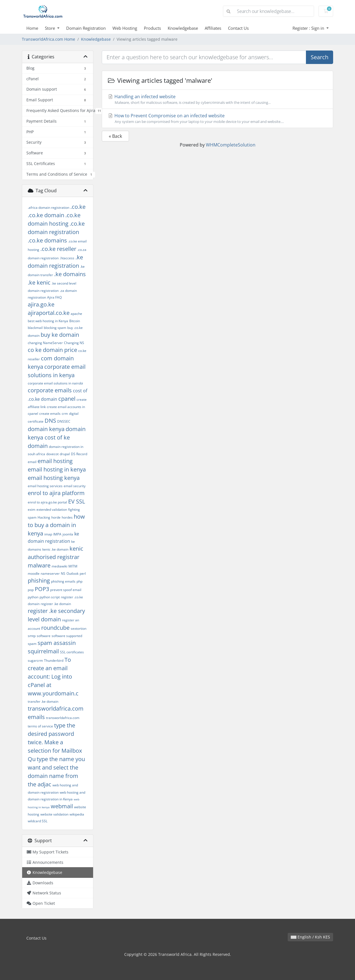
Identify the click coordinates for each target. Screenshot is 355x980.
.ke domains (70, 274)
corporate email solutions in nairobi (55, 383)
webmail (62, 806)
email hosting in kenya (57, 469)
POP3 (42, 589)
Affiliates (213, 28)
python (33, 597)
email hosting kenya (54, 478)
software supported (67, 636)
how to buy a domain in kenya (56, 525)
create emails (50, 414)
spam (32, 644)
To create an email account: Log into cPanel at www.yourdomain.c (53, 676)
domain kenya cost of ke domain (57, 437)
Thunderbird (54, 660)
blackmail (35, 328)
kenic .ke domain (55, 549)
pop (31, 590)
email (32, 462)
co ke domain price (52, 350)
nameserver (50, 573)
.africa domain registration (49, 208)
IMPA (57, 534)
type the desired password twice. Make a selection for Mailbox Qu (55, 742)
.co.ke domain (46, 215)
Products (152, 28)
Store (50, 28)
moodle (34, 573)
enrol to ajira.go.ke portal (47, 502)
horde (56, 517)
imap (48, 534)
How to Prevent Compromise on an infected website (217, 118)
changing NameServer (45, 343)
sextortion (79, 628)
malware (39, 565)
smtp (32, 636)
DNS (50, 421)
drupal (65, 454)
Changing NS (74, 343)
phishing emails (63, 581)
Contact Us (238, 28)
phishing (39, 581)
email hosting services (45, 486)
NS (63, 573)
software (44, 636)
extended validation (52, 510)
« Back (115, 136)
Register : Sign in (309, 28)
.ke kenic (39, 282)
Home (32, 28)
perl (83, 573)
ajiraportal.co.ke (49, 313)
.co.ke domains (47, 240)
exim (32, 510)
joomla (68, 534)
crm (65, 414)
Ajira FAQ (54, 297)
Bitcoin (75, 321)
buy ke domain (60, 335)
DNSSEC (64, 421)
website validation (54, 814)
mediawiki (59, 566)
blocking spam (55, 328)
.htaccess (67, 258)
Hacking (44, 517)
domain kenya (46, 429)
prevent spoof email (66, 590)
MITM (73, 566)
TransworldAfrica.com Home (49, 39)
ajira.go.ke (41, 304)
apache (76, 314)
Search (320, 57)
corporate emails (50, 390)
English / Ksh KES (310, 937)
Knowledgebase (183, 28)
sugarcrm (35, 660)
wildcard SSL (38, 821)
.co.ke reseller (58, 249)
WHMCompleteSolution (231, 145)
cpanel (67, 399)
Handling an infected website (217, 99)
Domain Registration (86, 28)
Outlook (72, 573)
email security (75, 486)
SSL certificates (72, 652)
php (79, 581)
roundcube (55, 628)
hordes (67, 517)
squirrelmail (43, 651)
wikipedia (77, 814)
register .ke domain (56, 604)
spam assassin (57, 643)
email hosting (55, 461)
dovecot (52, 454)
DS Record (79, 454)
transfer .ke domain (43, 701)
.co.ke (78, 207)
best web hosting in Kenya (48, 321)
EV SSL (77, 501)
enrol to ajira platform (56, 493)
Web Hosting (125, 28)
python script (50, 597)
